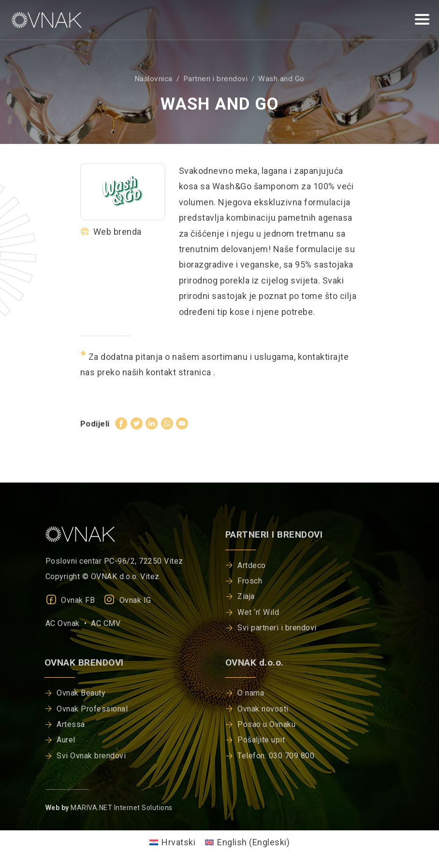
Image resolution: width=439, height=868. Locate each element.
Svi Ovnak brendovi (91, 756)
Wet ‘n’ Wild (258, 612)
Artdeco (252, 565)
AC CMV (106, 623)
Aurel (66, 740)
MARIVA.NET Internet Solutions (122, 808)
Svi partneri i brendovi (277, 628)
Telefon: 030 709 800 (276, 756)
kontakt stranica (180, 372)
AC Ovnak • (68, 623)
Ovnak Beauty (81, 693)
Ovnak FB (70, 600)
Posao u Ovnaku (266, 724)
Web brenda (111, 232)
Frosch (250, 581)
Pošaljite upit (261, 740)
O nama (251, 693)
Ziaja (246, 596)
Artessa (71, 724)
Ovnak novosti (263, 709)
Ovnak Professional (92, 709)
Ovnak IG (127, 600)
